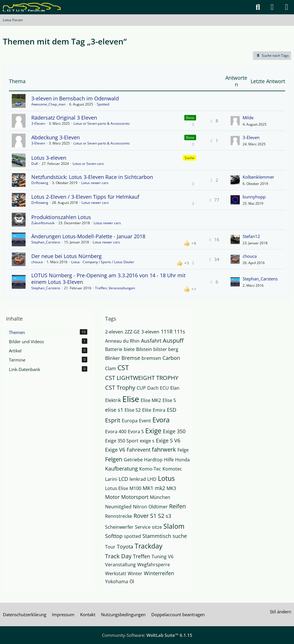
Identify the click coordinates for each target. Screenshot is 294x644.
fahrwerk (164, 449)
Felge (183, 450)
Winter (135, 573)
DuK (35, 164)
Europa (130, 421)
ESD (172, 410)
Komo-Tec (150, 469)
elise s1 (114, 410)
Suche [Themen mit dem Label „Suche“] (189, 158)
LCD (123, 479)
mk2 (160, 488)
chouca (37, 262)
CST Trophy (120, 388)
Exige (153, 431)
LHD (152, 479)
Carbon (171, 358)
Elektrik (113, 400)
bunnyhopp (254, 197)
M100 (135, 488)
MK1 (148, 488)
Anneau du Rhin (122, 341)
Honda (182, 460)
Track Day (118, 556)
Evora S (136, 432)
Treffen (142, 556)
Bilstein (144, 349)
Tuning (159, 557)
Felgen (114, 459)
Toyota (125, 547)
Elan (175, 388)
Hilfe (169, 460)
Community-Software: (147, 635)
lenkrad (138, 479)
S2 (161, 516)
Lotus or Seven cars (88, 164)
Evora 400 (116, 432)
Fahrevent (139, 450)
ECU (164, 388)
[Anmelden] (272, 7)
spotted (133, 536)
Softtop (114, 536)
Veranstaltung (120, 565)
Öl (132, 581)
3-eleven (150, 332)
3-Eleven (38, 123)
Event (145, 421)
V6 (171, 557)
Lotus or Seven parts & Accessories (102, 123)
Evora (161, 420)
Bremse (131, 358)
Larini (111, 479)
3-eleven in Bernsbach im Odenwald (75, 98)
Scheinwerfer (119, 527)
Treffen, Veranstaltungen (115, 288)
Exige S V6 (168, 440)
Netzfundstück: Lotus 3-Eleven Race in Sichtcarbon (92, 177)
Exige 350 (174, 431)
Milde (248, 118)
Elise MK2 (151, 400)
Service (143, 527)
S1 (153, 516)
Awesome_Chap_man (48, 104)
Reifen (177, 506)
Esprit (113, 420)
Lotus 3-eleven (49, 158)
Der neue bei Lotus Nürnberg (66, 256)
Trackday (149, 546)
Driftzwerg (40, 183)
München (160, 497)
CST (123, 368)
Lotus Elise (117, 488)
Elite (147, 410)
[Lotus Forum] (32, 7)
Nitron (140, 507)
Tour (110, 547)
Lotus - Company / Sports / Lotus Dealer (103, 262)
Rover (141, 516)
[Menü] (287, 7)
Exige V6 (115, 450)
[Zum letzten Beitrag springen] (235, 121)
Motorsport (135, 497)
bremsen (151, 358)
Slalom (174, 526)
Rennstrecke (119, 516)
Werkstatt (116, 573)
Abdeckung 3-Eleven (56, 137)
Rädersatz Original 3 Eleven (64, 118)
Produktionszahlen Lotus (61, 217)
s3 (168, 516)
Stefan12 (251, 236)
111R (167, 331)
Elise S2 (133, 410)
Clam (111, 368)
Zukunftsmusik (43, 223)
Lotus (166, 478)
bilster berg (166, 349)
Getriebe (133, 460)
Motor (112, 497)
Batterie (114, 349)
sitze (157, 527)
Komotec (172, 469)
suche (180, 536)
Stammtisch (157, 536)
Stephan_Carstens (46, 242)
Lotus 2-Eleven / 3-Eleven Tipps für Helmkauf (85, 197)
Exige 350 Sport (122, 441)
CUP (141, 388)
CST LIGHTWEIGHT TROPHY (142, 378)
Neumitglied (118, 507)
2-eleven (114, 332)
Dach (153, 388)
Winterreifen (159, 573)
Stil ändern (281, 612)
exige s (147, 441)
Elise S (169, 400)
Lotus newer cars (95, 183)
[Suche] (258, 7)
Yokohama (117, 581)
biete (129, 349)
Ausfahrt (151, 341)
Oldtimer (158, 507)
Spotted (103, 104)
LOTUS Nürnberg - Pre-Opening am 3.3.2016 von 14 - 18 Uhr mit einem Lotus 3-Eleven (108, 279)
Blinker (113, 358)
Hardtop (153, 460)
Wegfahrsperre (154, 565)
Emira (159, 410)
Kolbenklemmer (258, 177)
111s (180, 331)
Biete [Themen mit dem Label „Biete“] (190, 118)
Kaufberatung (121, 469)
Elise (131, 399)
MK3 (171, 488)
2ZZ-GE (132, 332)
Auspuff (173, 340)
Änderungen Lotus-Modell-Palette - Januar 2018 (88, 236)
